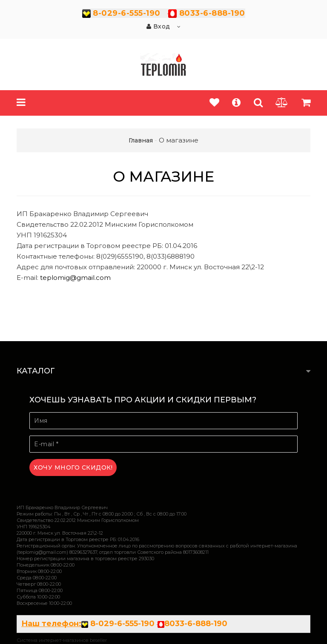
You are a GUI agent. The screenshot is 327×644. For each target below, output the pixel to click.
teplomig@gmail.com (75, 278)
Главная (141, 140)
